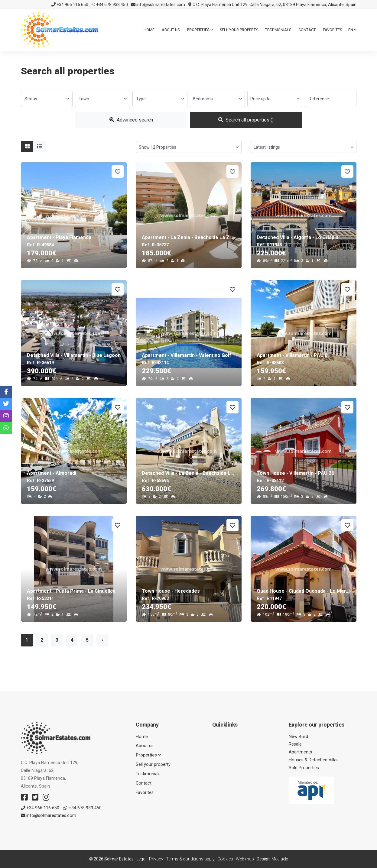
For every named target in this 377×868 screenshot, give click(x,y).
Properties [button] (200, 30)
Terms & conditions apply (190, 859)
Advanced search (131, 120)
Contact (307, 30)
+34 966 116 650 (70, 5)
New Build (298, 737)
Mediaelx (280, 859)
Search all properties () (246, 120)
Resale (295, 744)
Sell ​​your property (239, 30)
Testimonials (278, 30)
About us (171, 30)
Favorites (332, 30)
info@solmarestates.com (158, 5)
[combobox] (47, 99)
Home (149, 30)
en (352, 30)
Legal (141, 859)
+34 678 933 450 (110, 5)
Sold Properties (304, 768)
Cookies (225, 859)
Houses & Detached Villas (314, 760)
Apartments (300, 752)
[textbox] (47, 99)
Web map (245, 859)
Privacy (156, 859)
